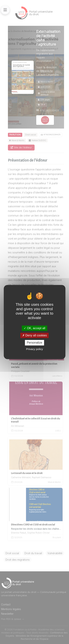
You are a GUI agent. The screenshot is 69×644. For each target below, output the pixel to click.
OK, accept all (34, 328)
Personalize (35, 343)
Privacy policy (35, 349)
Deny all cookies (35, 335)
